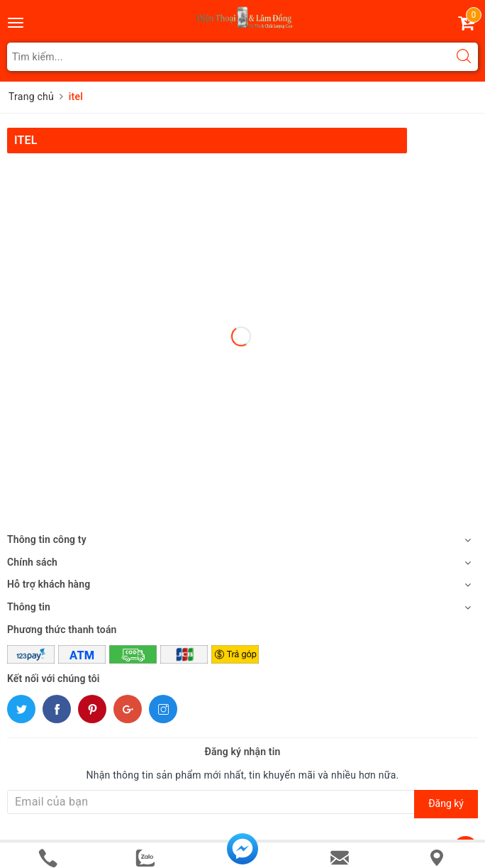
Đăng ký (446, 803)
